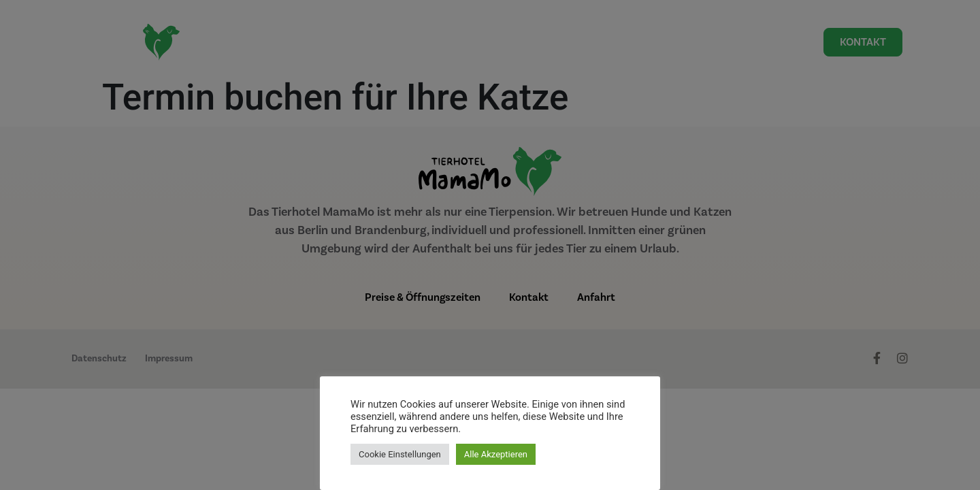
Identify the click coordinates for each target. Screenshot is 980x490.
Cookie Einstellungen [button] (400, 454)
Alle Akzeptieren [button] (496, 454)
